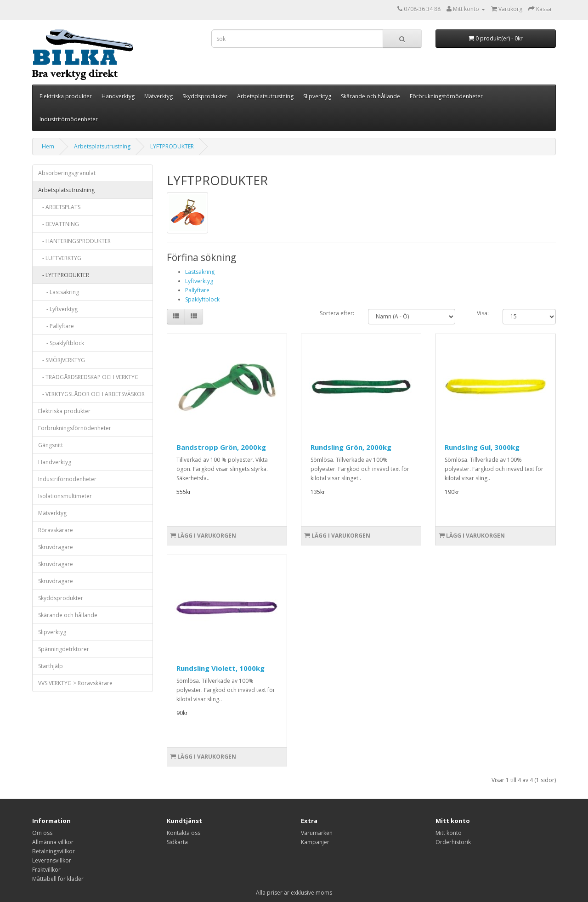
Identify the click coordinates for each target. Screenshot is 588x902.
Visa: (483, 313)
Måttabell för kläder (58, 879)
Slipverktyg (317, 96)
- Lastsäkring (59, 292)
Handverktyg (118, 96)
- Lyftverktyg (58, 309)
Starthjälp (51, 666)
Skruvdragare (56, 547)
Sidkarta (177, 842)
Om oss (42, 833)
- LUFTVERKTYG (60, 258)
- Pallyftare (56, 326)
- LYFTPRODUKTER (64, 275)
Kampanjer (315, 842)
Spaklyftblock (202, 299)
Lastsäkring (200, 272)
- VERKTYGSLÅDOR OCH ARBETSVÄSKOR (91, 394)
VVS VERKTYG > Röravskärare (75, 683)
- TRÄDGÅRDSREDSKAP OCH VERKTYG (88, 377)
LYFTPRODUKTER (172, 146)
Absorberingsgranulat (67, 173)
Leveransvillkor (52, 860)
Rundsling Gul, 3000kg (482, 447)
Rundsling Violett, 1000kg (220, 668)
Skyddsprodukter (205, 96)
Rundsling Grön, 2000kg (351, 447)
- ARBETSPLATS (59, 207)
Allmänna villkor (53, 842)
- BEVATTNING (59, 224)
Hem (48, 146)
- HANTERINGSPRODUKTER (74, 241)
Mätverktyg (158, 96)
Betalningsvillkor (54, 851)
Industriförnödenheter (69, 119)
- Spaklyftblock (61, 343)
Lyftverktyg (199, 281)
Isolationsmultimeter (65, 496)
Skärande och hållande (370, 96)
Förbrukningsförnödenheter (446, 96)
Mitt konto (449, 833)
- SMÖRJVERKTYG (62, 360)
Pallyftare (197, 290)
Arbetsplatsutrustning (265, 96)
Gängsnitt (51, 445)
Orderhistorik (453, 842)
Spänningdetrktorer (64, 649)
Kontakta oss (184, 833)
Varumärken (317, 833)
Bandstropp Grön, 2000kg (221, 447)
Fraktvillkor (46, 870)
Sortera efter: (337, 313)
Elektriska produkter (66, 96)
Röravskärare (56, 530)
